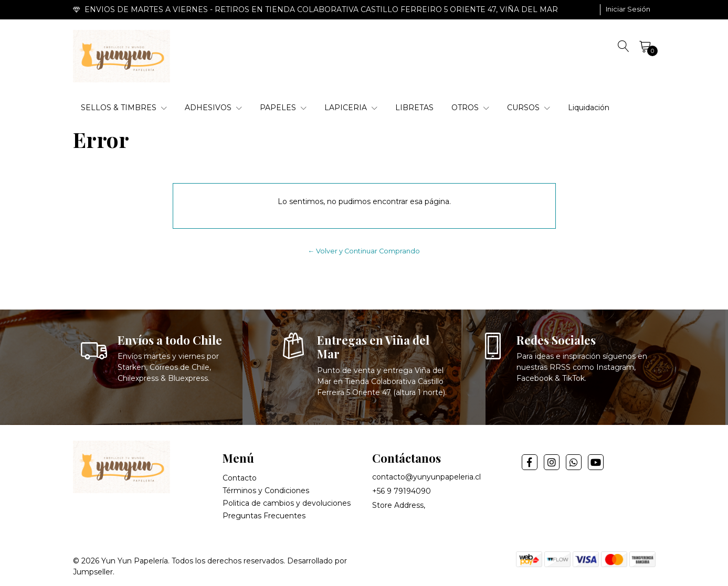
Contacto (240, 478)
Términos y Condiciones (266, 491)
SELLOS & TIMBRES (124, 108)
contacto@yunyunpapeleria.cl (426, 477)
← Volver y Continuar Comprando (364, 251)
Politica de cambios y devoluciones (287, 503)
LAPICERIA (351, 108)
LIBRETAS (414, 108)
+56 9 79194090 (402, 491)
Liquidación (589, 108)
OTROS (470, 108)
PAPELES (283, 108)
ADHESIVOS (213, 108)
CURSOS (529, 108)
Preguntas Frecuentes (264, 516)
